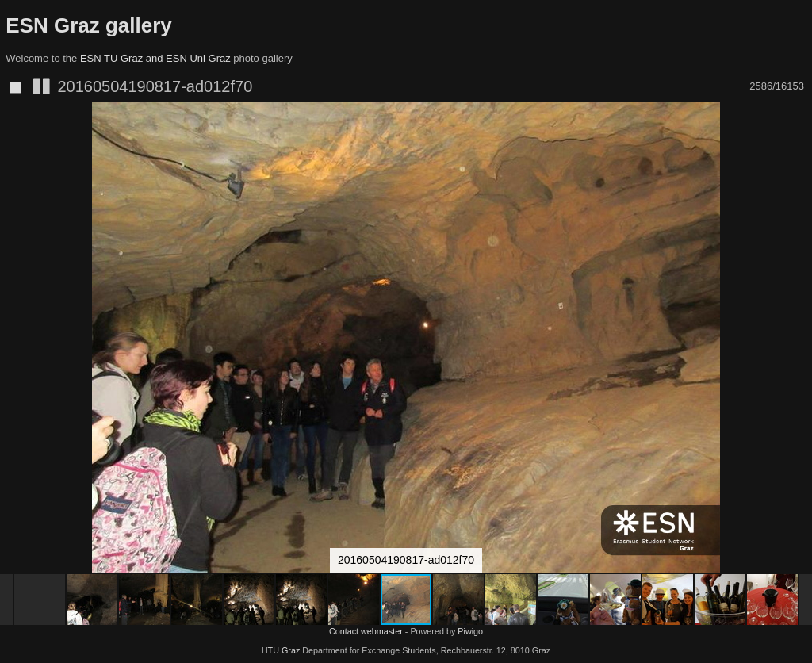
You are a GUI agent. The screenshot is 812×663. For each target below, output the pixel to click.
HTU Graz (281, 650)
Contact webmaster (366, 631)
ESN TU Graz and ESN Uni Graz (155, 58)
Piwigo (470, 631)
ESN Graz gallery (89, 25)
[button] (798, 143)
